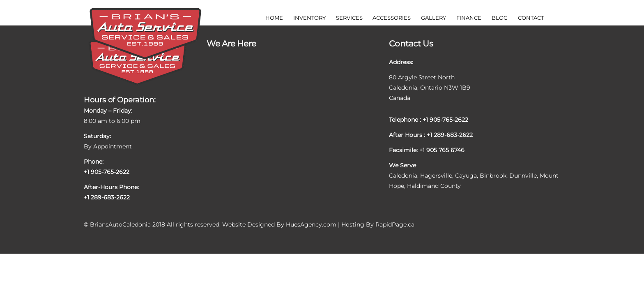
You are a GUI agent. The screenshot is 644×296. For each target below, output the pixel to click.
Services (349, 18)
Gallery (434, 18)
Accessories (392, 18)
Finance (469, 18)
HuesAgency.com (311, 224)
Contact (531, 18)
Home (274, 18)
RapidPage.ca (395, 224)
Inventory (309, 18)
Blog (500, 18)
